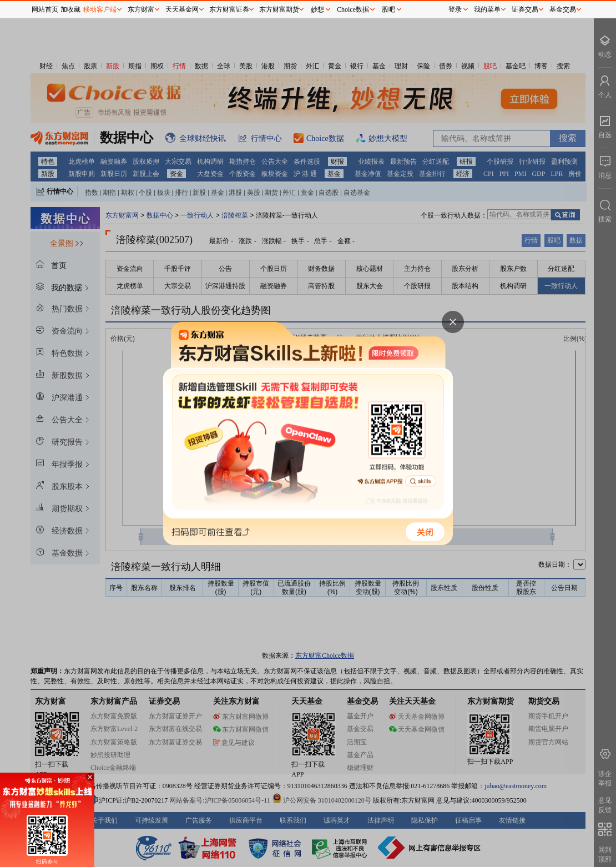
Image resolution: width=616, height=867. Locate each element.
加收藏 (70, 9)
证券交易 (525, 9)
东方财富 (141, 9)
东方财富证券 (229, 9)
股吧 (388, 9)
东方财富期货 (279, 9)
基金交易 (563, 9)
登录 (455, 9)
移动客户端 (100, 9)
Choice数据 (353, 9)
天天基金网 (182, 9)
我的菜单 (487, 9)
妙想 (317, 9)
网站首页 (45, 9)
